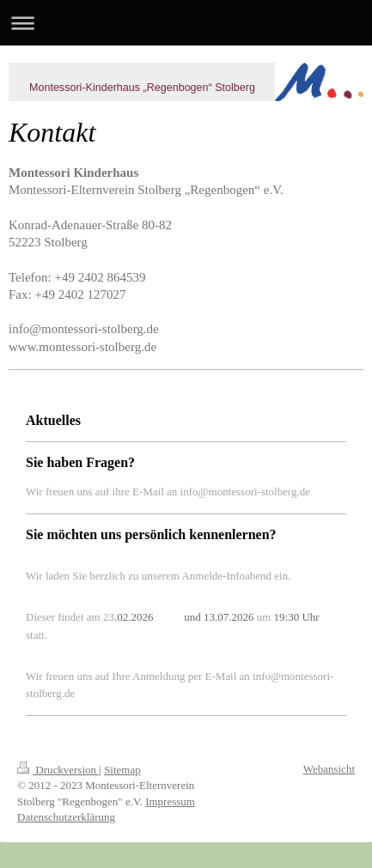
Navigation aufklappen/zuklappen (186, 23)
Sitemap (122, 770)
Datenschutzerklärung (66, 817)
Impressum (170, 801)
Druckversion (58, 770)
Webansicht (329, 769)
